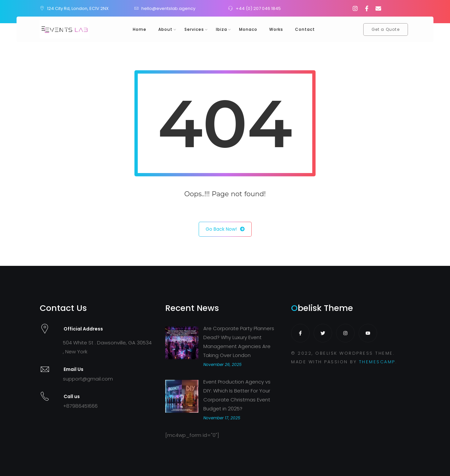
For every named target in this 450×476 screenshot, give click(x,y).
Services (194, 29)
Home (140, 29)
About (165, 29)
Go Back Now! (225, 229)
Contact (305, 29)
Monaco (248, 29)
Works (276, 29)
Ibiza (222, 29)
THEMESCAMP (377, 362)
